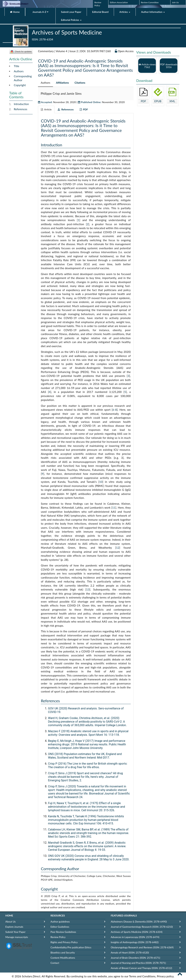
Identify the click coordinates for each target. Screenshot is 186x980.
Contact (55, 963)
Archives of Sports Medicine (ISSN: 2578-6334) (137, 932)
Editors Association (119, 2)
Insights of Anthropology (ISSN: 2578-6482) (135, 942)
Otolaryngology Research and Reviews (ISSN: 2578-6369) (142, 947)
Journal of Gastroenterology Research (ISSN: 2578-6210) (142, 927)
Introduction (21, 104)
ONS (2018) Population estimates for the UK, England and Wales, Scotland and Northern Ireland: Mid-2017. (85, 756)
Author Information (153, 12)
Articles (125, 12)
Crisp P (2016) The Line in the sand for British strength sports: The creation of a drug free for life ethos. (88, 765)
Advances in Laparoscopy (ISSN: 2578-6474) (135, 937)
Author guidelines (60, 922)
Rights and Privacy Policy (64, 942)
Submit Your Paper (15, 932)
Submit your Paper (71, 12)
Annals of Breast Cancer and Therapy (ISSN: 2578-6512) (141, 968)
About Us (11, 922)
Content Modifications (63, 958)
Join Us (175, 2)
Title (17, 66)
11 (114, 508)
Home (15, 12)
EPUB (158, 101)
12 (118, 548)
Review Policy (58, 937)
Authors (19, 71)
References (21, 109)
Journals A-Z (40, 12)
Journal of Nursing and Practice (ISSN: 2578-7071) (138, 963)
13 (88, 589)
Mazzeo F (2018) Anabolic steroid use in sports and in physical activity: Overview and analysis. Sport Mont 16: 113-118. (88, 733)
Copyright (20, 85)
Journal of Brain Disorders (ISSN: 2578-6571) (135, 958)
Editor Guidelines (60, 927)
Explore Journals (14, 927)
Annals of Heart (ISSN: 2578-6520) (130, 952)
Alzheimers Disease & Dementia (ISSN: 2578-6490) (139, 922)
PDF (144, 101)
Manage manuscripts (17, 937)
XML (172, 101)
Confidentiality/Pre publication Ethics (71, 947)
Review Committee (150, 2)
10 (101, 482)
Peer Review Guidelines (63, 932)
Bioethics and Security (63, 952)
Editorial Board (100, 12)
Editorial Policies (71, 20)
